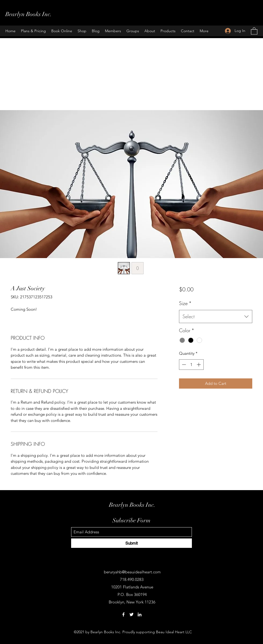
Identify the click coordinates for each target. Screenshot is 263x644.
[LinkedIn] (140, 614)
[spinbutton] (191, 365)
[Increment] (199, 365)
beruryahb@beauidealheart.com (132, 572)
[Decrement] (183, 365)
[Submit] (131, 543)
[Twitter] (131, 614)
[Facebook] (123, 614)
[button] (254, 31)
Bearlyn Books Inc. (29, 14)
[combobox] (216, 317)
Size (185, 303)
